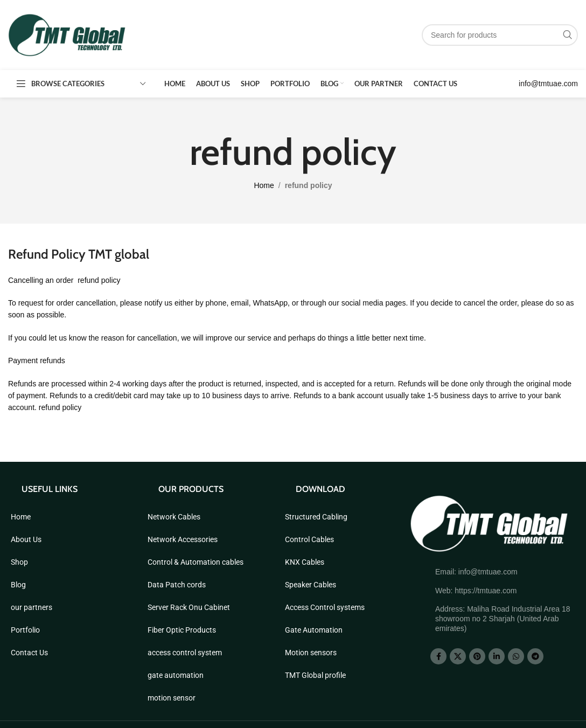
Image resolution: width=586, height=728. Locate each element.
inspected (282, 384)
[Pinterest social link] (477, 656)
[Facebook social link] (438, 656)
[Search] (500, 35)
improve (219, 338)
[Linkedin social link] (497, 656)
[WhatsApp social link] (516, 656)
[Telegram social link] (535, 656)
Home (264, 185)
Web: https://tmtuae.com (476, 591)
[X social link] (458, 656)
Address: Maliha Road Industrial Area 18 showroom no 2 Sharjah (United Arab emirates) (503, 619)
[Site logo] (67, 34)
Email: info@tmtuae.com (476, 572)
